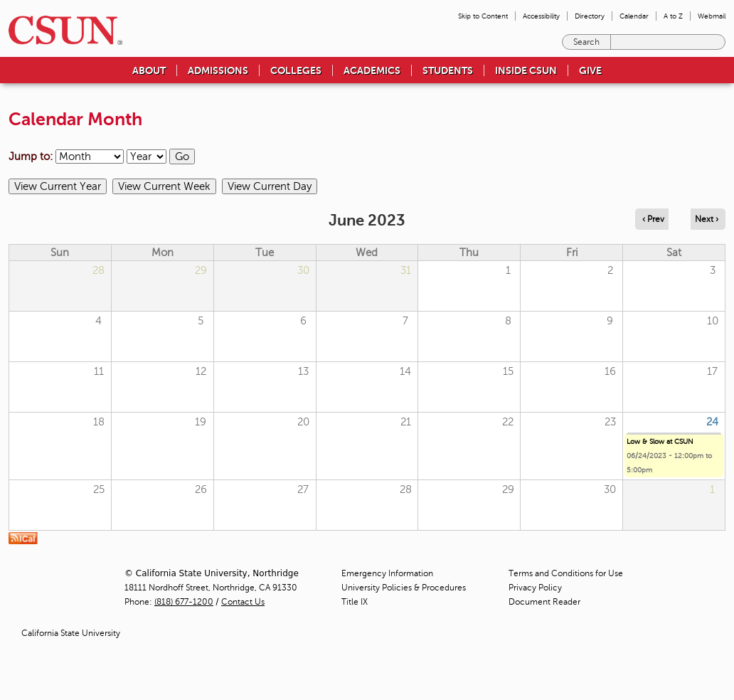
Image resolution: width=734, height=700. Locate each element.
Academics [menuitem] (372, 70)
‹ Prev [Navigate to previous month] (653, 219)
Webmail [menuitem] (712, 16)
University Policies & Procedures (404, 588)
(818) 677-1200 (184, 602)
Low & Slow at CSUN (660, 441)
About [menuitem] (149, 70)
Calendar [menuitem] (634, 16)
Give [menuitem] (590, 70)
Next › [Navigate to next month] (707, 219)
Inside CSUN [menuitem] (526, 70)
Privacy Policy (535, 588)
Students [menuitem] (448, 70)
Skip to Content (483, 16)
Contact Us (243, 602)
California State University (71, 633)
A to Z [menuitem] (673, 16)
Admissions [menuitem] (218, 70)
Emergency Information (387, 573)
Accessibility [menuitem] (541, 16)
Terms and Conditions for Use (566, 573)
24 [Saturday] (712, 422)
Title (355, 602)
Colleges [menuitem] (296, 70)
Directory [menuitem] (590, 16)
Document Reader (544, 602)
